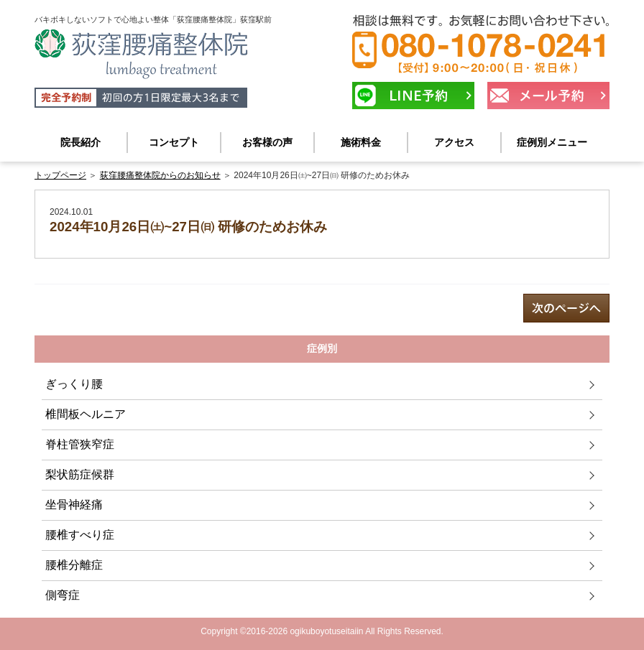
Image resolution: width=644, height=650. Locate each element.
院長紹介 (80, 142)
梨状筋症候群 (80, 474)
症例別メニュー (552, 142)
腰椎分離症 (74, 565)
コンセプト (174, 142)
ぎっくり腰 (74, 384)
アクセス (454, 142)
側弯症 (63, 595)
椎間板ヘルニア (86, 414)
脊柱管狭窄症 (80, 444)
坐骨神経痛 (74, 505)
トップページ (60, 175)
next (566, 308)
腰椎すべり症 (80, 535)
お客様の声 (267, 142)
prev (78, 308)
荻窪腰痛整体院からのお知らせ (160, 175)
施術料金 (361, 142)
